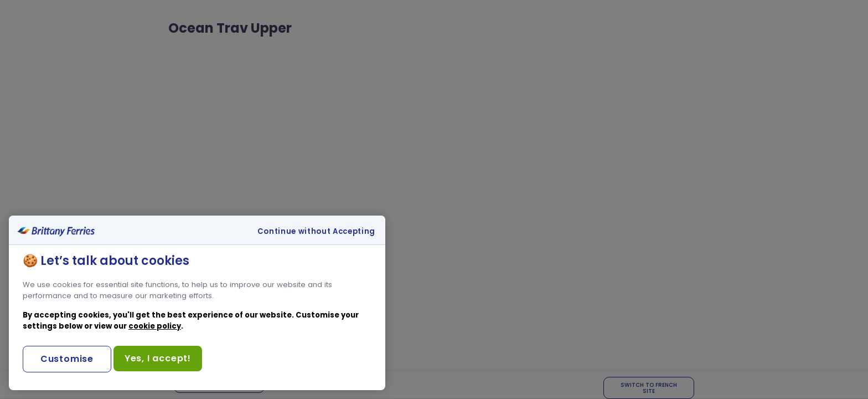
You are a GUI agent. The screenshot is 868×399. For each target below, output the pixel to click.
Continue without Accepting (316, 232)
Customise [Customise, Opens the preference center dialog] (67, 359)
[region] (197, 303)
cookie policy (155, 326)
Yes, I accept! (158, 358)
